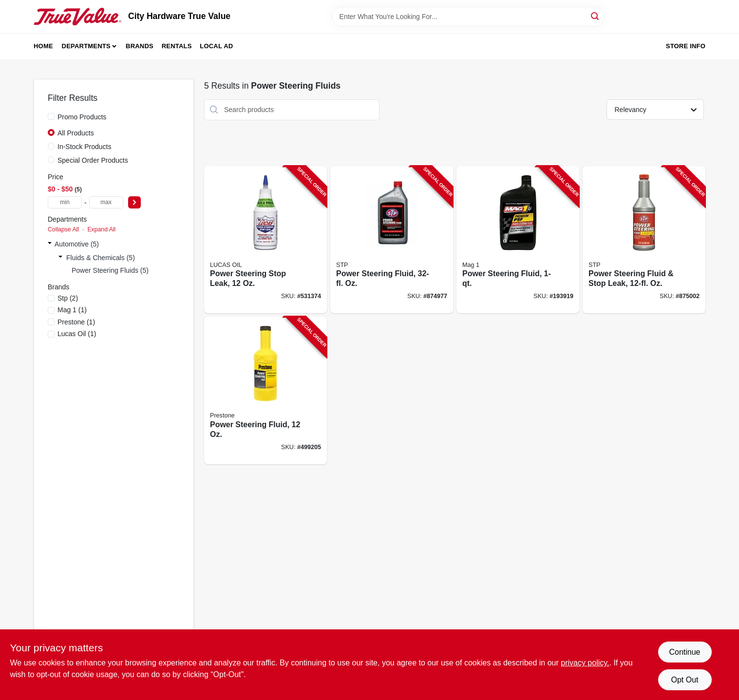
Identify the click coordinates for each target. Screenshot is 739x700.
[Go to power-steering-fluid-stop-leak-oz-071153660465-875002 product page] (644, 240)
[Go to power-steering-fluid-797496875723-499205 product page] (265, 390)
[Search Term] (468, 17)
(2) (68, 298)
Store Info (686, 46)
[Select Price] (134, 202)
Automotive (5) (77, 244)
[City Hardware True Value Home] (77, 17)
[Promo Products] (51, 116)
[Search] (596, 16)
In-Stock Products (85, 147)
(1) (72, 310)
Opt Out (684, 680)
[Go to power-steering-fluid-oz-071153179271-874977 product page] (392, 240)
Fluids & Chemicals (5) (101, 258)
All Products (76, 133)
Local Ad (216, 46)
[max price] (106, 202)
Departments (86, 46)
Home (43, 46)
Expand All (101, 229)
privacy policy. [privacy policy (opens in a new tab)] (585, 663)
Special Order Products (93, 160)
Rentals (177, 46)
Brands (140, 46)
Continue (684, 652)
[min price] (65, 202)
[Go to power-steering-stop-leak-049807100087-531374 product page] (265, 240)
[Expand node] (50, 244)
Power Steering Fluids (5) (110, 270)
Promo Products (82, 117)
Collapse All (63, 229)
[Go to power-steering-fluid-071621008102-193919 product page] (518, 240)
